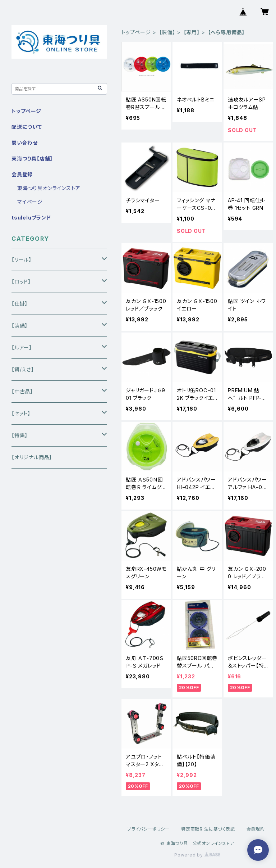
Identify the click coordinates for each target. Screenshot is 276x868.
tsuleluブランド (31, 218)
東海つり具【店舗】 (32, 159)
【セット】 (21, 413)
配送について (27, 127)
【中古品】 (22, 391)
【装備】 (167, 32)
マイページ (30, 202)
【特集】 (20, 435)
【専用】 (192, 32)
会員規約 (256, 829)
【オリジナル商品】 (32, 457)
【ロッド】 (21, 282)
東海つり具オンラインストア (49, 188)
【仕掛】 (20, 304)
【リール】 (22, 260)
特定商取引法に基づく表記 (208, 829)
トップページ (136, 32)
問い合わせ (25, 143)
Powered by (197, 855)
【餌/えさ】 (23, 369)
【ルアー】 (22, 347)
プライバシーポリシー (148, 829)
